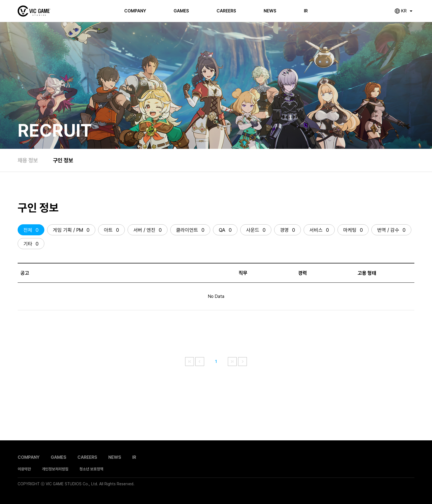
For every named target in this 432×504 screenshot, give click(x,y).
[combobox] (407, 11)
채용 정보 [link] (28, 160)
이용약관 (24, 469)
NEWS (270, 11)
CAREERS (226, 11)
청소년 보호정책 (91, 469)
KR (404, 11)
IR (306, 11)
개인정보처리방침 (55, 469)
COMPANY (135, 11)
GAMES (181, 11)
